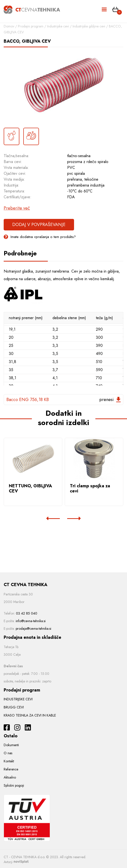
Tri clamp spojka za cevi (90, 489)
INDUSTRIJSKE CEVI (18, 699)
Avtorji (16, 862)
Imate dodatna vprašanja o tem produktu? (40, 237)
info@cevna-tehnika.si (31, 621)
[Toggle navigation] (105, 10)
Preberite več (17, 208)
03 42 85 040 (27, 613)
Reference (11, 769)
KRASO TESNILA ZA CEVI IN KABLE (30, 715)
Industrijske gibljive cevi (89, 26)
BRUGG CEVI (14, 707)
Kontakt (9, 761)
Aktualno (10, 777)
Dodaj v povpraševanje (39, 225)
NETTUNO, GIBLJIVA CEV (30, 489)
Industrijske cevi (58, 26)
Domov (9, 26)
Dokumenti (11, 745)
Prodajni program (31, 26)
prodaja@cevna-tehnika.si (33, 629)
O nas (8, 753)
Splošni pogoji (14, 785)
